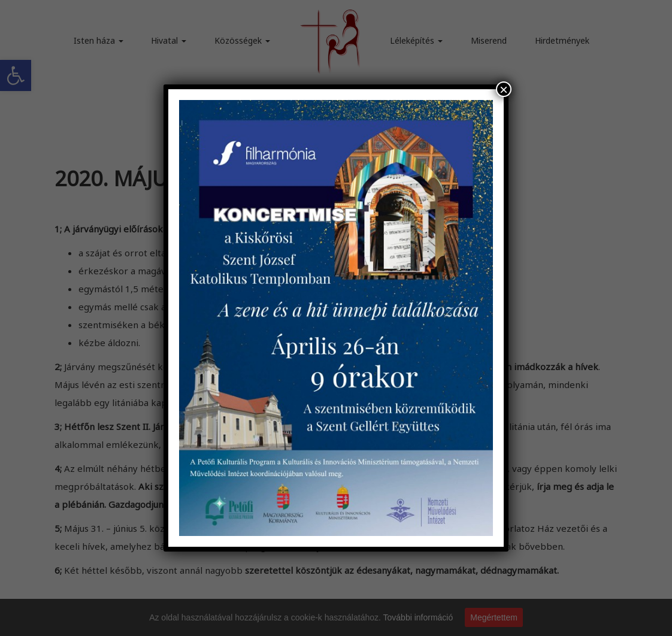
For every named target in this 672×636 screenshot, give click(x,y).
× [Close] (504, 89)
